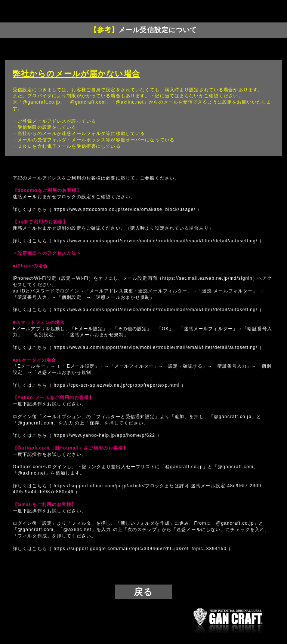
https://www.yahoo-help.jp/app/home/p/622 (104, 435)
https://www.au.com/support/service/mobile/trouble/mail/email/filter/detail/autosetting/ (155, 241)
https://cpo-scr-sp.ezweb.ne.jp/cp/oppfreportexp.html (116, 385)
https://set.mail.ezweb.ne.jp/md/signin (207, 278)
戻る (143, 592)
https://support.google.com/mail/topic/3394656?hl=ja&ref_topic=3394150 (140, 549)
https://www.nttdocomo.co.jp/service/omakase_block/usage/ (124, 209)
